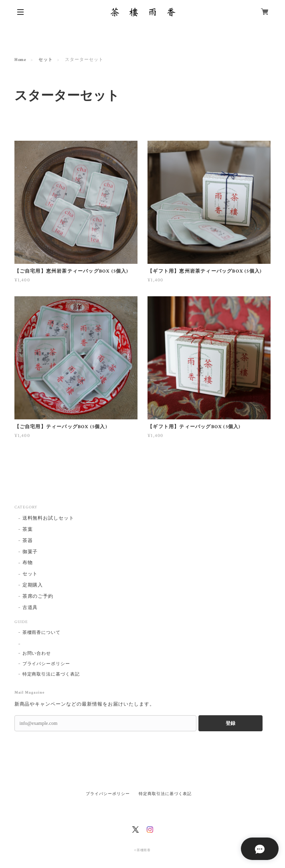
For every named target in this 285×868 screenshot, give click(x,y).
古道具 (30, 608)
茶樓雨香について (42, 633)
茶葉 (28, 529)
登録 (230, 723)
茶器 (28, 541)
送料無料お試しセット (49, 518)
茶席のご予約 (38, 596)
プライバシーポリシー (46, 664)
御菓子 (30, 552)
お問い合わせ (37, 654)
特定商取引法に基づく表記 (51, 674)
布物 (28, 563)
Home (21, 60)
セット (46, 60)
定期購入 (33, 585)
